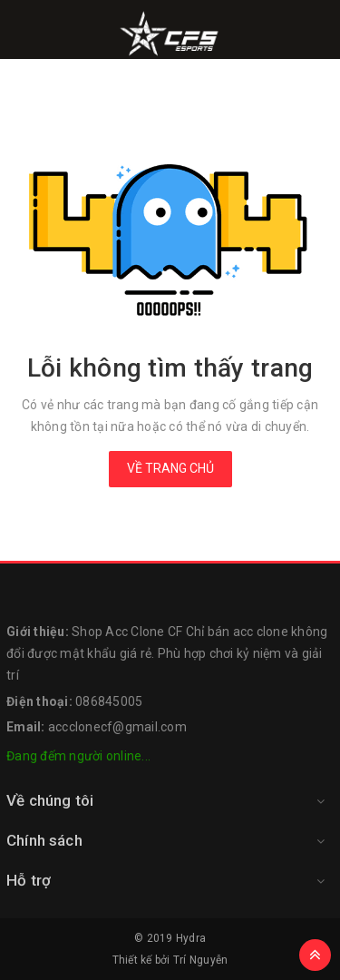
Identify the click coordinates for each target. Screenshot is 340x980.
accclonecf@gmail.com (117, 727)
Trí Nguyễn (201, 960)
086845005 (109, 701)
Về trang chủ (170, 468)
